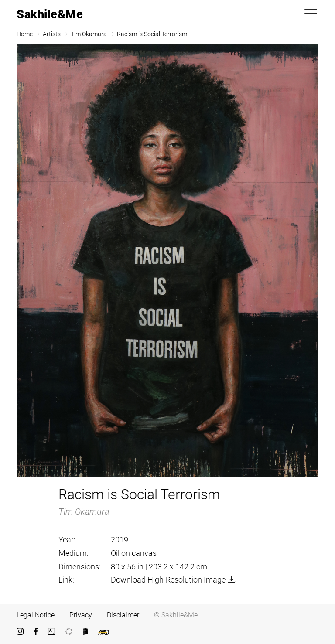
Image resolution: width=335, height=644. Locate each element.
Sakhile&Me (50, 14)
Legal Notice (36, 615)
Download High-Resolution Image (168, 580)
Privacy (81, 615)
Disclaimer (123, 615)
